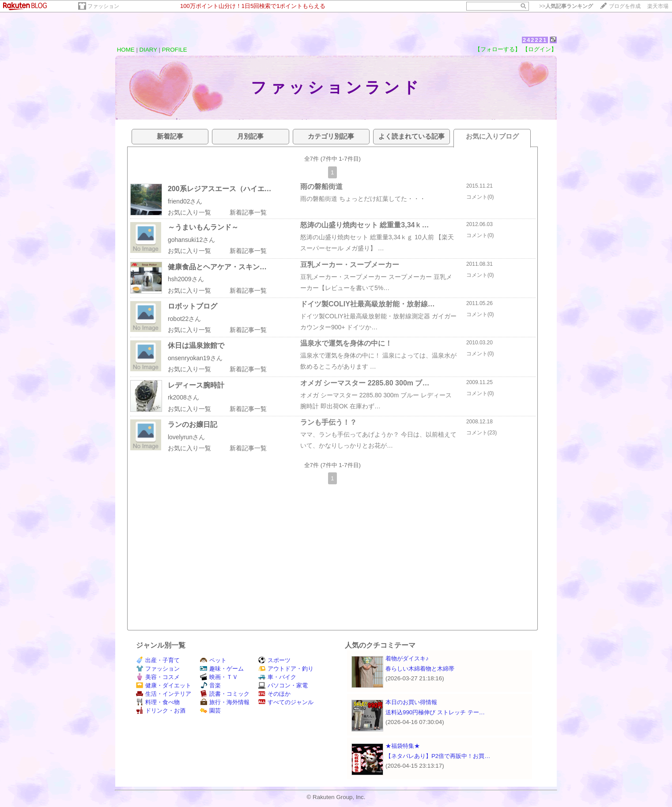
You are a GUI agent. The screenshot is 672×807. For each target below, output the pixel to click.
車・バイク (277, 677)
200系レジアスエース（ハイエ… (220, 189)
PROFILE (175, 50)
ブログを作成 (625, 6)
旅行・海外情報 (225, 702)
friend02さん (185, 201)
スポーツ (274, 660)
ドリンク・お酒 (161, 711)
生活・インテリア (164, 694)
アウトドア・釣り (286, 669)
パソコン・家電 (283, 685)
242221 (535, 40)
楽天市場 (658, 6)
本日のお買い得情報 (411, 702)
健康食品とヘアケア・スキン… (217, 267)
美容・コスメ (158, 677)
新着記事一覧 (248, 212)
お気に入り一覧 (189, 212)
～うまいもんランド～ (203, 227)
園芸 (210, 711)
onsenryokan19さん (195, 358)
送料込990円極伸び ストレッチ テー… (435, 712)
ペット (213, 660)
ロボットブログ (193, 306)
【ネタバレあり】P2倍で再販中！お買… (438, 756)
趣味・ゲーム (222, 669)
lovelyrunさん (186, 437)
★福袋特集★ (403, 746)
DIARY (148, 50)
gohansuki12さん (191, 240)
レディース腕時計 (196, 385)
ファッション (103, 6)
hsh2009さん (186, 279)
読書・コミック (225, 694)
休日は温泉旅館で (196, 345)
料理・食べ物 (158, 702)
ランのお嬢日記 (193, 424)
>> (566, 6)
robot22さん (184, 319)
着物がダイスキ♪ (407, 658)
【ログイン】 (540, 49)
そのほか (274, 694)
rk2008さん (183, 397)
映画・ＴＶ (219, 677)
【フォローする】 (498, 49)
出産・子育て (158, 660)
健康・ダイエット (164, 685)
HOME (126, 50)
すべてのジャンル (286, 702)
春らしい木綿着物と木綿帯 (420, 669)
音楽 (210, 685)
